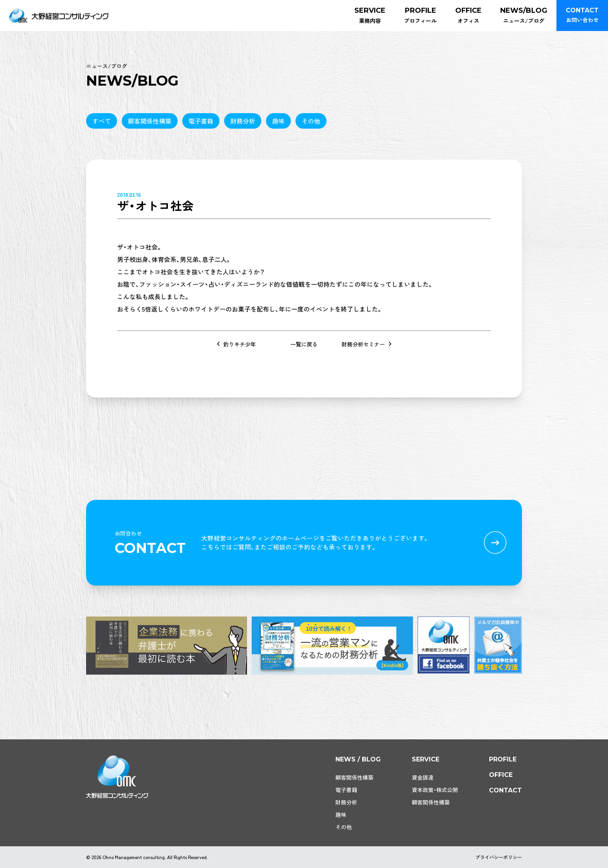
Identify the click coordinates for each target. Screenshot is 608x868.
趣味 (278, 121)
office (501, 775)
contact (505, 790)
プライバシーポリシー (499, 857)
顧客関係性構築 (150, 121)
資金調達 (423, 777)
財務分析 (243, 121)
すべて (102, 121)
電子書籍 (201, 121)
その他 (311, 121)
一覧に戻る (304, 344)
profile (503, 759)
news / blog (358, 759)
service (426, 759)
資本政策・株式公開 (435, 790)
